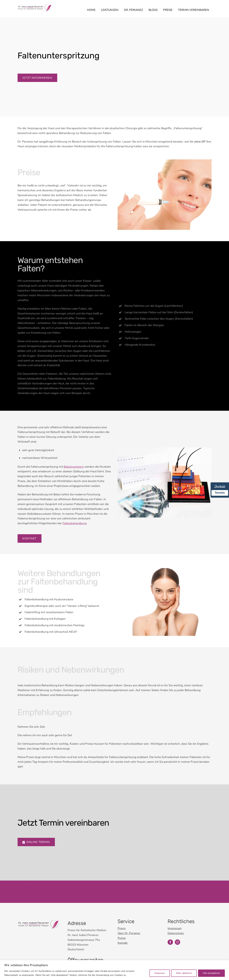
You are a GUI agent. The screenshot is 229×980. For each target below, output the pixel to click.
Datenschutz (26, 881)
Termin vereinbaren (194, 10)
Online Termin (36, 831)
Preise (168, 10)
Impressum (25, 877)
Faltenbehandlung (75, 523)
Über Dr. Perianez (129, 923)
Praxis (122, 918)
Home (91, 10)
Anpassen (160, 973)
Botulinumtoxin (74, 466)
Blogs (153, 10)
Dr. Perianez (134, 10)
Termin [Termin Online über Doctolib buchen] (220, 493)
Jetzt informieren (37, 79)
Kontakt (29, 538)
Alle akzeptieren (211, 973)
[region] (114, 970)
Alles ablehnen (184, 973)
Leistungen (110, 10)
